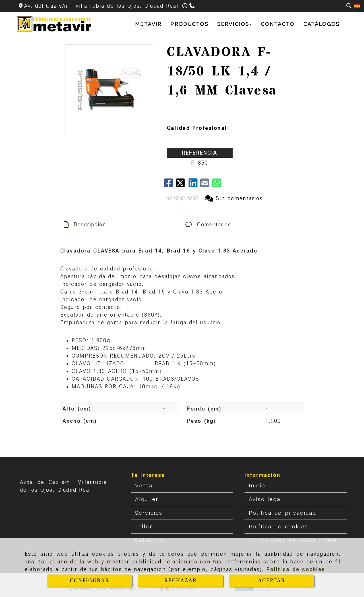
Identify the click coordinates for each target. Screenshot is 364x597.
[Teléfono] (193, 6)
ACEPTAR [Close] (272, 580)
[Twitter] (182, 185)
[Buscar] (349, 6)
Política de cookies (296, 569)
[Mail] (206, 185)
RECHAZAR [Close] (181, 580)
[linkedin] (194, 185)
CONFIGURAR (90, 580)
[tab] (121, 224)
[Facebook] (170, 185)
